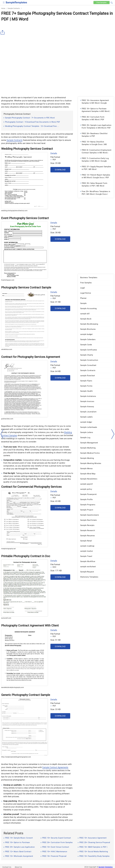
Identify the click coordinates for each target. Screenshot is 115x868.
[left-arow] (2, 434)
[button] (112, 2)
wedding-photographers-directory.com (14, 211)
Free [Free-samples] (102, 3)
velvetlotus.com (7, 349)
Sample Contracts (14, 8)
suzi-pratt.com (6, 618)
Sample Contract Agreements (55, 767)
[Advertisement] (57, 40)
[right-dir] (113, 434)
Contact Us (7, 867)
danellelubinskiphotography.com (13, 687)
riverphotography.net (8, 549)
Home (3, 8)
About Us (18, 867)
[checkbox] (4, 2)
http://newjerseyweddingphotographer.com (16, 757)
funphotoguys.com (8, 280)
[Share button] (3, 32)
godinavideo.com (7, 419)
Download (60, 170)
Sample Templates (106, 867)
